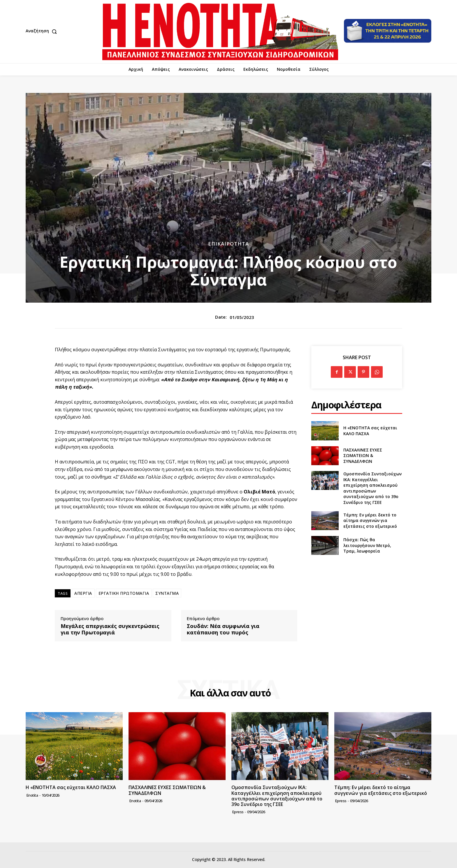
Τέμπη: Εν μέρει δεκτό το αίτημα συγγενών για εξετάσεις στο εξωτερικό (370, 521)
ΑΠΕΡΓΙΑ (83, 593)
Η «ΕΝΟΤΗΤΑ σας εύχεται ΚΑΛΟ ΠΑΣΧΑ (71, 787)
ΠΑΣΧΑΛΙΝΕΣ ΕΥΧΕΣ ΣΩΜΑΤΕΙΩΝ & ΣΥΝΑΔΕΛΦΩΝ (363, 456)
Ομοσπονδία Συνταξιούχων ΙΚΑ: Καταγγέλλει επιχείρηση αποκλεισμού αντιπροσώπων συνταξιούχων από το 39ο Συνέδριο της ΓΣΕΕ (372, 488)
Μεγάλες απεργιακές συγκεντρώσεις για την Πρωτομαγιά (110, 629)
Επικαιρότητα (228, 244)
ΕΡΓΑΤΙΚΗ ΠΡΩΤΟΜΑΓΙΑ (124, 593)
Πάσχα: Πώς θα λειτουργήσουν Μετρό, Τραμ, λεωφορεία (367, 545)
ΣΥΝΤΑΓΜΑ (167, 593)
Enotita (32, 795)
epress (238, 812)
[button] (43, 31)
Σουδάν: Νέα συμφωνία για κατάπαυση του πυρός (223, 629)
